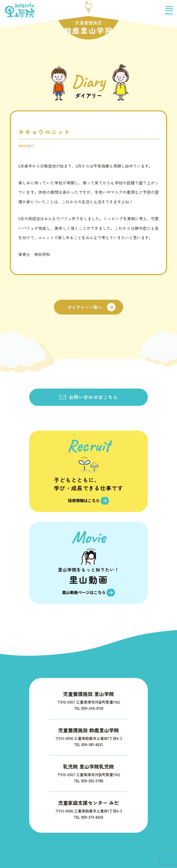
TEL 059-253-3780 (88, 779)
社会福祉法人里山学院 (20, 10)
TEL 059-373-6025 (88, 816)
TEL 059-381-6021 (88, 743)
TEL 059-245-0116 (89, 707)
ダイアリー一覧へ (85, 307)
